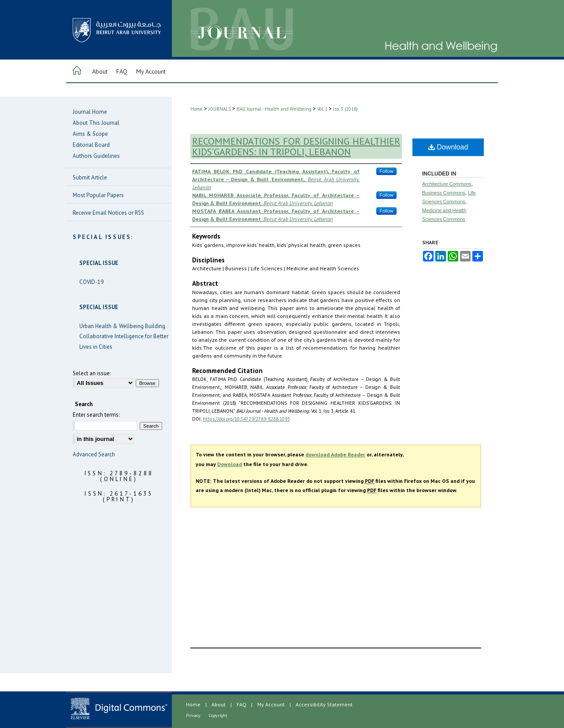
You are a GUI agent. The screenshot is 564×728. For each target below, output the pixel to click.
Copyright (218, 715)
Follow (386, 171)
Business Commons (444, 193)
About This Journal (96, 123)
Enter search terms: (96, 415)
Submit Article (90, 177)
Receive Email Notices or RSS (108, 213)
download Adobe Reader (335, 454)
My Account (271, 704)
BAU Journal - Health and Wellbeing (274, 109)
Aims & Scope (90, 134)
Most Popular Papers (98, 195)
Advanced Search (94, 454)
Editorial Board (91, 145)
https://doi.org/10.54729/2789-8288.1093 (246, 419)
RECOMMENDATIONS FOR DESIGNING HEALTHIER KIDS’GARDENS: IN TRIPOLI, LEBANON (296, 146)
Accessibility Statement (324, 704)
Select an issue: (92, 373)
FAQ (241, 704)
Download (448, 147)
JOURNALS (220, 109)
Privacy (193, 715)
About (219, 704)
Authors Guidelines (96, 156)
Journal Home (90, 112)
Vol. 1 (322, 109)
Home (197, 109)
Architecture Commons (447, 184)
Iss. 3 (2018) (345, 109)
